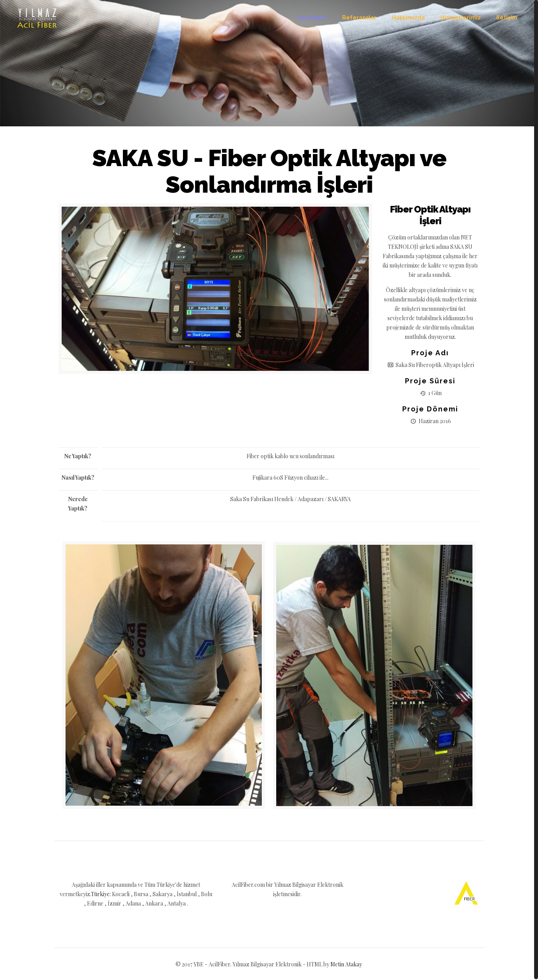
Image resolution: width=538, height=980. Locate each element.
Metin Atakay (346, 964)
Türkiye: (101, 894)
